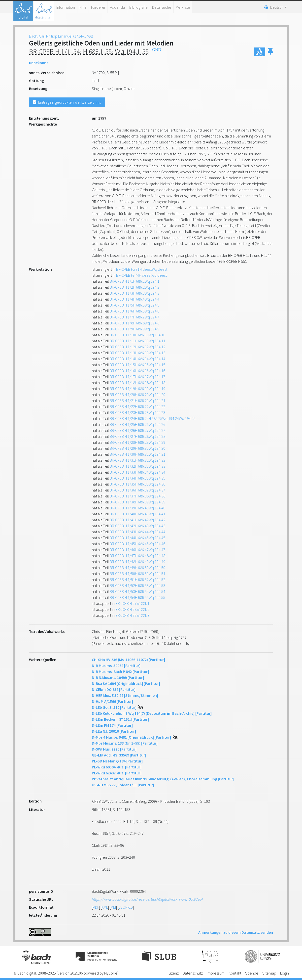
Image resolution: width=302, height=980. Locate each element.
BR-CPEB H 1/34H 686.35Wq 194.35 (137, 478)
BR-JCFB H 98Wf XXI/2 (132, 609)
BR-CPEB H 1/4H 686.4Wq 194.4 (134, 299)
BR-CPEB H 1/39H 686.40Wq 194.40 (137, 508)
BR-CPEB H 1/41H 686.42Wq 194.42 (137, 520)
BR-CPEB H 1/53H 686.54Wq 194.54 (137, 591)
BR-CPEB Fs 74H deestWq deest (141, 275)
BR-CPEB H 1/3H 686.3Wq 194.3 (134, 293)
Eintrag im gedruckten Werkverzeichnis (67, 102)
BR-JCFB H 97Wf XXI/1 (132, 603)
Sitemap (269, 973)
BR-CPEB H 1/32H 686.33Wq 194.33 (137, 466)
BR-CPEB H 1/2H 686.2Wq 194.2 (134, 287)
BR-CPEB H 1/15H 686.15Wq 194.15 (137, 365)
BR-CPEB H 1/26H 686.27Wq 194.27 (137, 430)
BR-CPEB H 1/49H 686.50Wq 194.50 (137, 568)
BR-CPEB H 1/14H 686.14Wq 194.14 (137, 359)
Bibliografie (138, 7)
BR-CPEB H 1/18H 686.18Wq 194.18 (137, 383)
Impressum (216, 973)
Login (285, 973)
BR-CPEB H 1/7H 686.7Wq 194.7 (134, 317)
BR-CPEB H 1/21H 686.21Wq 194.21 (137, 401)
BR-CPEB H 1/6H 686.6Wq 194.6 (134, 311)
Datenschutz (193, 973)
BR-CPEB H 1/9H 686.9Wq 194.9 (134, 329)
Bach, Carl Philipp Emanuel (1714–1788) (61, 36)
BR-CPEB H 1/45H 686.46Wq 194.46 (137, 544)
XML (105, 907)
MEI (113, 907)
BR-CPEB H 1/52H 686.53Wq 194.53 (137, 585)
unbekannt (39, 63)
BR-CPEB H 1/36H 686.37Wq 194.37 (137, 490)
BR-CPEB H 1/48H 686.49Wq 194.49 (137, 562)
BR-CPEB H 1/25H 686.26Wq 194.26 (137, 424)
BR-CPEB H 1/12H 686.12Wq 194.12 (137, 347)
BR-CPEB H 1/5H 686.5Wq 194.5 (134, 305)
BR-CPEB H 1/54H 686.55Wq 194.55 (137, 597)
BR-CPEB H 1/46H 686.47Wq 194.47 (137, 550)
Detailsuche (162, 7)
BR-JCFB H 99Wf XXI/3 (132, 615)
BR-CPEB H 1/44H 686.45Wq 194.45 (137, 538)
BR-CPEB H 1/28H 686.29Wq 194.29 (137, 442)
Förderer (98, 7)
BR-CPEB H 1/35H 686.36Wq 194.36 (137, 484)
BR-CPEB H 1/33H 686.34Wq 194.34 (137, 472)
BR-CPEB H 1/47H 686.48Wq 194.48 (137, 556)
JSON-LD (126, 907)
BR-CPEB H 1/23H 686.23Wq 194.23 (137, 412)
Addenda (117, 7)
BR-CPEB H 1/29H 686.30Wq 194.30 (137, 448)
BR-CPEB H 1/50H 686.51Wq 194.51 (137, 574)
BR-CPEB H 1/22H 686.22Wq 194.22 (137, 406)
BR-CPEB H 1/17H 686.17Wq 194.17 (137, 377)
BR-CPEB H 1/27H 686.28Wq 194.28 (137, 436)
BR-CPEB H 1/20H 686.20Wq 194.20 (137, 395)
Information (66, 7)
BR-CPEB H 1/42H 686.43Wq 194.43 (137, 526)
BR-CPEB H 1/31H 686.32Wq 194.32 (137, 460)
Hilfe (83, 7)
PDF (96, 907)
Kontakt (235, 973)
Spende (252, 973)
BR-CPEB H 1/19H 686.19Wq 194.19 (137, 389)
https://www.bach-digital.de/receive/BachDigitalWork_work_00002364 (147, 899)
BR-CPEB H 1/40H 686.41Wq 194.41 (137, 514)
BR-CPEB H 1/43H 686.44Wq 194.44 (137, 532)
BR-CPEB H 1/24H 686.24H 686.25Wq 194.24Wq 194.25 (153, 418)
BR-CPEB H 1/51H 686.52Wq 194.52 (137, 579)
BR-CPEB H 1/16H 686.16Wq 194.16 (137, 371)
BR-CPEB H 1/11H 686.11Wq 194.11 (137, 341)
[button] (270, 52)
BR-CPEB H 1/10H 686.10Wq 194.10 (137, 335)
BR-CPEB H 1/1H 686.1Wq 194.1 (134, 281)
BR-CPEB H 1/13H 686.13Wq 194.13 (137, 353)
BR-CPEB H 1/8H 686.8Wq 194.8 (134, 323)
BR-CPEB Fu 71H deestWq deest (142, 269)
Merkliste (183, 7)
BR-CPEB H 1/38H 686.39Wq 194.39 (137, 502)
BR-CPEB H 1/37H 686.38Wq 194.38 (137, 496)
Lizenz (174, 973)
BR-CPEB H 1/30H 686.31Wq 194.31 (137, 454)
